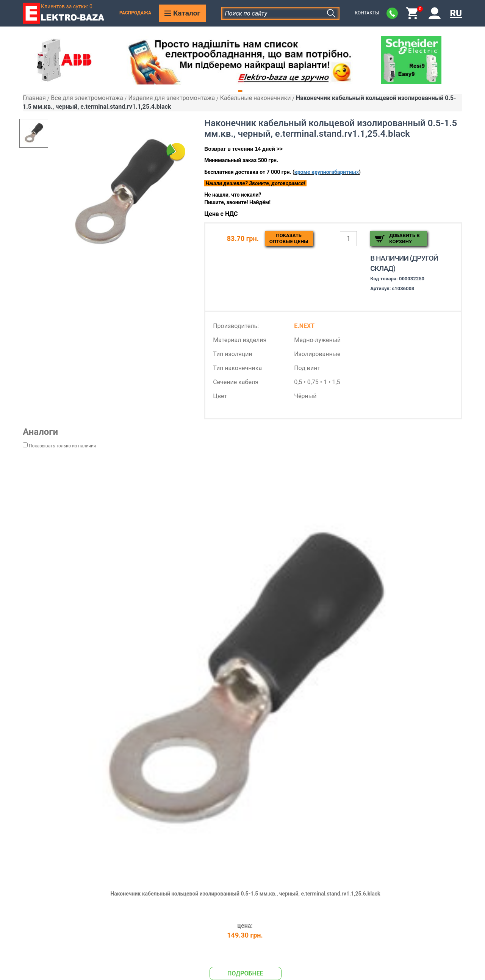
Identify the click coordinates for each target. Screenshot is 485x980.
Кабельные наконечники (256, 98)
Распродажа (135, 13)
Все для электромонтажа (87, 98)
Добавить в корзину (404, 238)
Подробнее (245, 973)
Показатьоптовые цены (289, 238)
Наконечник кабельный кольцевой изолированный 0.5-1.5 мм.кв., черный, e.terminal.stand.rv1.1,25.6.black (245, 894)
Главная (34, 98)
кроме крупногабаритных (327, 172)
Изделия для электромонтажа (171, 98)
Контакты (367, 13)
